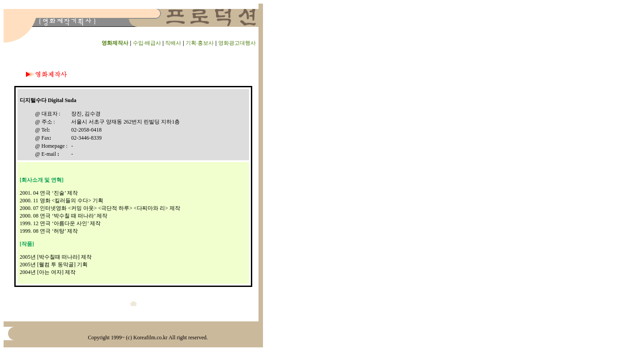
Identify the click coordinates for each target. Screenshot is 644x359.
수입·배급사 (147, 43)
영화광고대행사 (237, 43)
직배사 (173, 43)
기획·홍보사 (200, 43)
